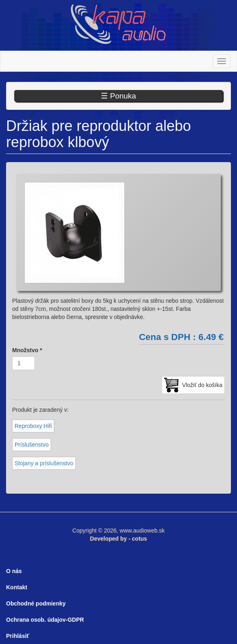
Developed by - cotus (118, 539)
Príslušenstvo (32, 445)
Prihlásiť (18, 636)
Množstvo (27, 350)
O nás (14, 571)
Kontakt (17, 587)
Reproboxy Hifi (33, 426)
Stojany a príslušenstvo (44, 463)
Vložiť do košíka (202, 385)
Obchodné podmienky (36, 603)
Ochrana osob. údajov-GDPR (45, 620)
